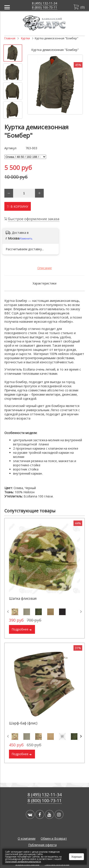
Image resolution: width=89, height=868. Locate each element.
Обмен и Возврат (54, 838)
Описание (45, 268)
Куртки (25, 38)
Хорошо (77, 857)
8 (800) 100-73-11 (44, 7)
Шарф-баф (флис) (23, 723)
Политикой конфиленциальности (23, 861)
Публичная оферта (42, 845)
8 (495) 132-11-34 (44, 3)
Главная (10, 38)
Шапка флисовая (23, 599)
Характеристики (44, 283)
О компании (27, 838)
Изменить (26, 239)
